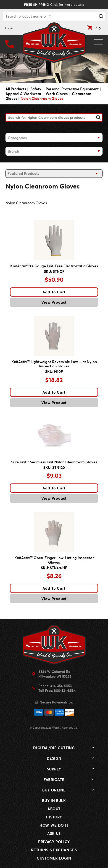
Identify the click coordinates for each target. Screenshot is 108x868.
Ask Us (54, 833)
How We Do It (54, 825)
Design (54, 758)
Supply (54, 769)
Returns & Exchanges (54, 850)
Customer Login (54, 858)
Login (9, 28)
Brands (14, 151)
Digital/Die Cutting (54, 748)
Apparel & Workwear (23, 94)
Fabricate (54, 779)
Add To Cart (54, 292)
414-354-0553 (61, 686)
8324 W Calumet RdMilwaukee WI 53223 (55, 674)
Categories (17, 138)
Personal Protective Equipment (72, 89)
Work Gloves (57, 94)
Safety (36, 89)
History (54, 817)
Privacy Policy (54, 842)
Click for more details (54, 4)
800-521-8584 (65, 690)
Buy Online (54, 790)
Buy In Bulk (54, 800)
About (54, 809)
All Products (16, 89)
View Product (54, 302)
